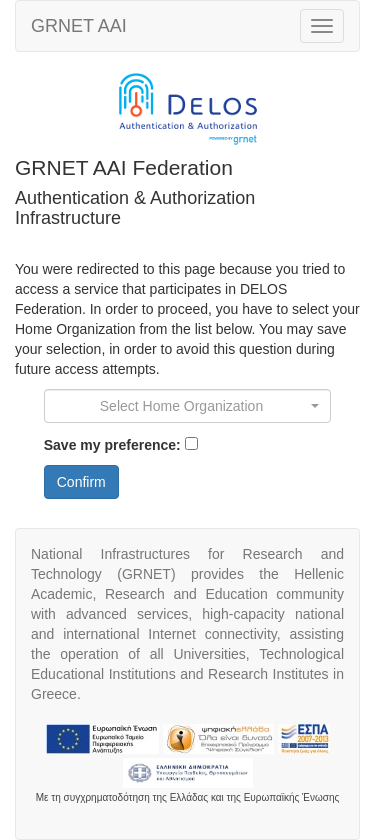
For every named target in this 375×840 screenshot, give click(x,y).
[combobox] (188, 406)
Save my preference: (112, 445)
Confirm (81, 482)
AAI (79, 26)
